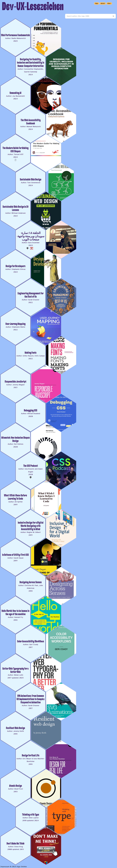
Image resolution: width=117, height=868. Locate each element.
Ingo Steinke (22, 867)
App (97, 3)
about (103, 3)
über (109, 3)
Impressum (5, 867)
